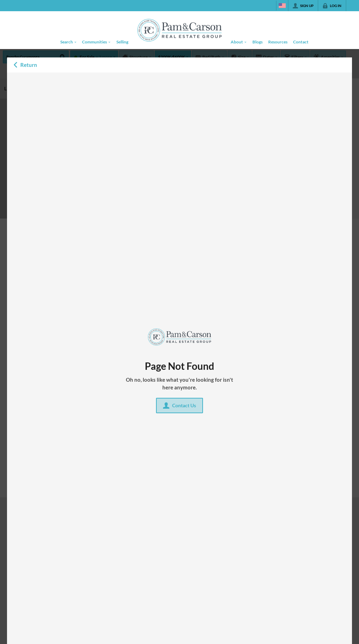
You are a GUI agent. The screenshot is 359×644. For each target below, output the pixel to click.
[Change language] (282, 6)
